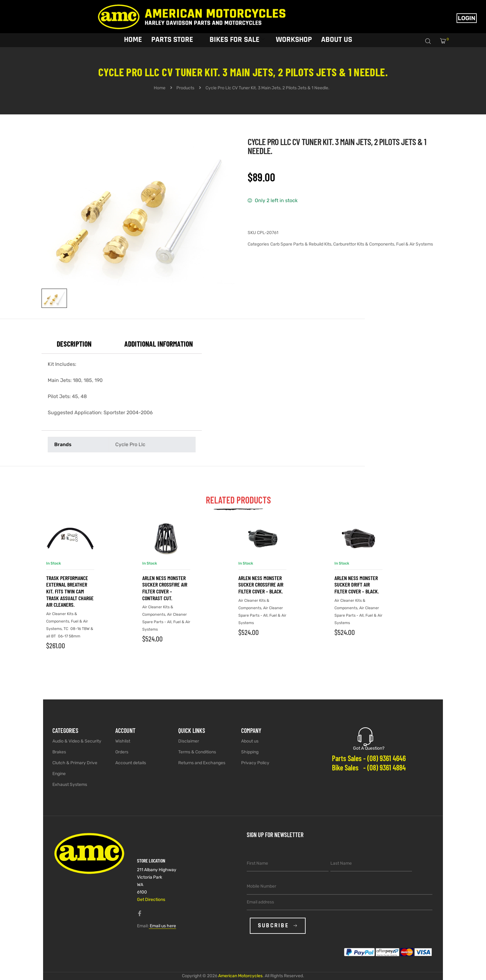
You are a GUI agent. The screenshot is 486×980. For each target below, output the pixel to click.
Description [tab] (74, 344)
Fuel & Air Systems (415, 244)
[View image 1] (54, 298)
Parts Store (175, 40)
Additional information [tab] (159, 344)
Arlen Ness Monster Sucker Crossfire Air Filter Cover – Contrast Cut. (165, 588)
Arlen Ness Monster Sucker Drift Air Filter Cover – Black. (357, 585)
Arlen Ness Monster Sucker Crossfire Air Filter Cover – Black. (261, 585)
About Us (337, 40)
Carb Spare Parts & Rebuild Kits (301, 244)
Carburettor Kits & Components (364, 244)
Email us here (162, 926)
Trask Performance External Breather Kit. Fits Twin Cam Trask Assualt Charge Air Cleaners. (70, 591)
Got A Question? (369, 748)
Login (467, 18)
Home (133, 40)
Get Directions (151, 900)
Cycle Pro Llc (130, 444)
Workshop (294, 40)
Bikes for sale (237, 40)
